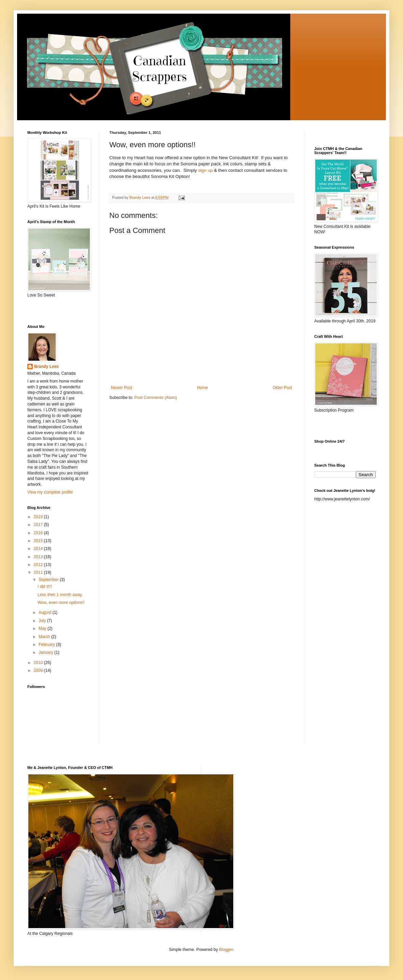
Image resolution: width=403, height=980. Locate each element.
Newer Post (122, 388)
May (43, 629)
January (46, 652)
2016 (39, 533)
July (43, 621)
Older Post (282, 388)
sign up (205, 170)
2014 (39, 549)
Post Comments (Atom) (156, 398)
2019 (39, 517)
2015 (39, 541)
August (46, 612)
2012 (39, 565)
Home (203, 388)
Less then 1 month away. (60, 595)
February (47, 645)
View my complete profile (50, 492)
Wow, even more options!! (61, 603)
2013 (39, 557)
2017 (39, 525)
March (45, 637)
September (49, 580)
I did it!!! (45, 586)
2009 (39, 671)
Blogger (226, 950)
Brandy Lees (46, 367)
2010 (39, 663)
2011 (39, 572)
